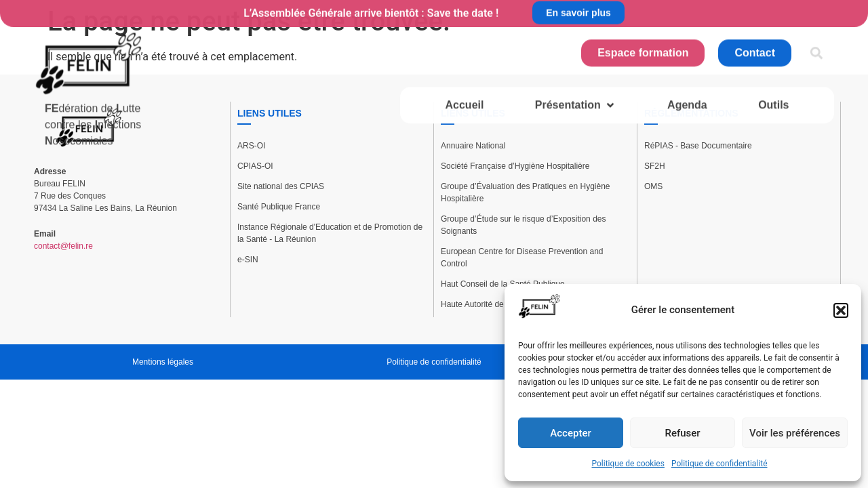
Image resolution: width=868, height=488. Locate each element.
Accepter (570, 433)
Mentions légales (163, 362)
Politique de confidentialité (719, 464)
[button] (841, 310)
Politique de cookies (628, 464)
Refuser (682, 433)
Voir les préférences (795, 433)
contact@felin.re (63, 246)
